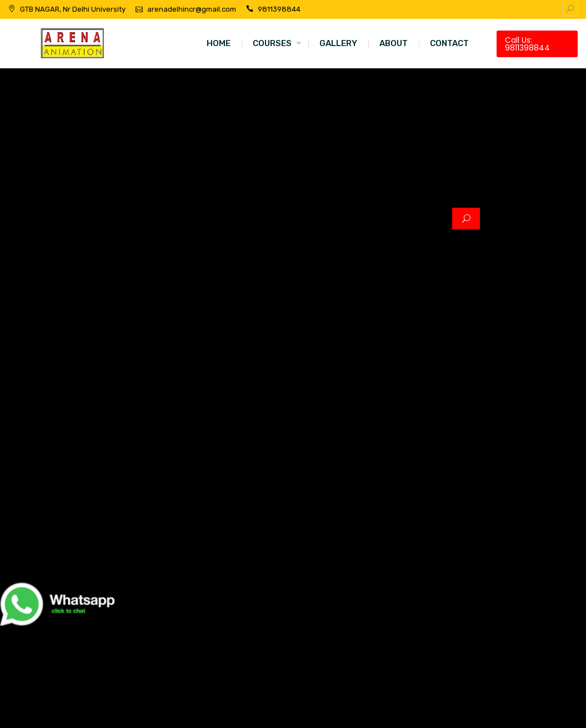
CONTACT (449, 43)
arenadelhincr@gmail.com (192, 9)
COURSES (272, 43)
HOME (219, 43)
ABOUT (394, 43)
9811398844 (279, 9)
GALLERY (338, 43)
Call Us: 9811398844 (527, 44)
